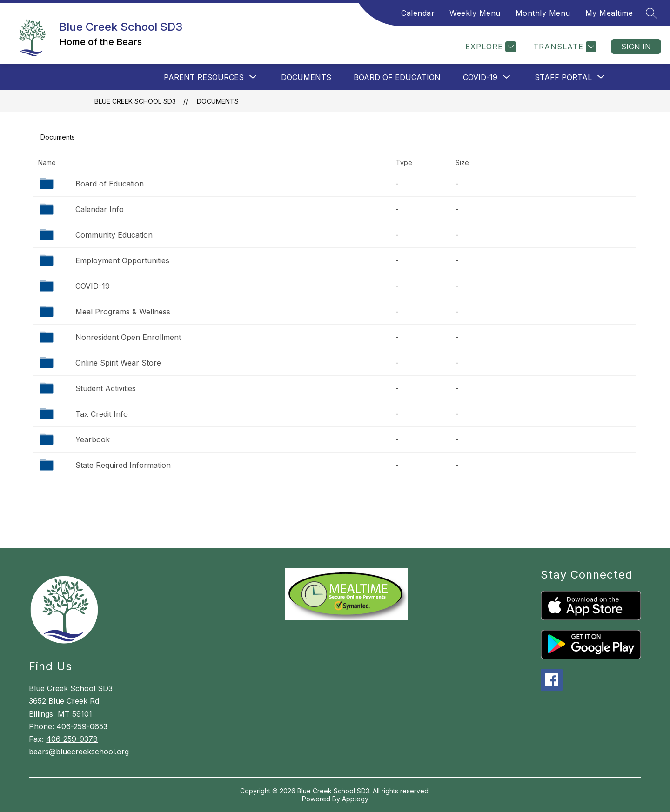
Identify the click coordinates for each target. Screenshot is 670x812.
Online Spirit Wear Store (118, 363)
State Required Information (123, 465)
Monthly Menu (543, 13)
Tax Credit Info (102, 414)
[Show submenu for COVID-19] (480, 77)
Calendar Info (100, 209)
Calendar (418, 13)
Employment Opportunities (122, 260)
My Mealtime (609, 13)
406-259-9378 (72, 739)
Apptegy (355, 799)
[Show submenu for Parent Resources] (204, 77)
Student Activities (106, 388)
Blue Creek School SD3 (135, 101)
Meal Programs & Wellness (123, 312)
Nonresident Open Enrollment (128, 337)
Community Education (114, 235)
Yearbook (93, 439)
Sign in (636, 47)
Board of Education (397, 77)
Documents (306, 77)
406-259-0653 (82, 726)
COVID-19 (93, 286)
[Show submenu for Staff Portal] (563, 77)
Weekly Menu (475, 13)
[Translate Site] (564, 47)
